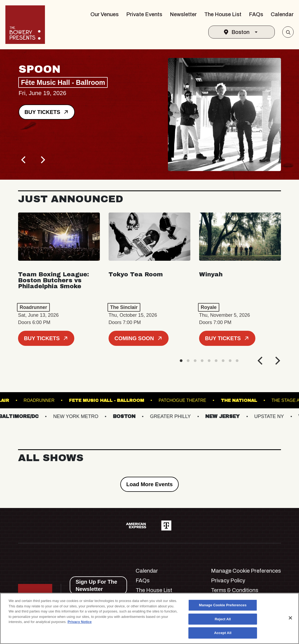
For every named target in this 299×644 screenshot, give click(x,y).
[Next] (42, 160)
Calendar (282, 14)
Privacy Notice (80, 622)
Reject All (223, 619)
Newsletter (183, 14)
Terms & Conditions (235, 590)
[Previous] (24, 160)
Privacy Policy (228, 580)
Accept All (223, 633)
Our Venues (105, 14)
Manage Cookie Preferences (246, 571)
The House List (223, 14)
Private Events (144, 14)
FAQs (256, 14)
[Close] (290, 618)
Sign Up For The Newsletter (96, 585)
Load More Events (149, 484)
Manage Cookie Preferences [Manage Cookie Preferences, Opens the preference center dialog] (223, 605)
